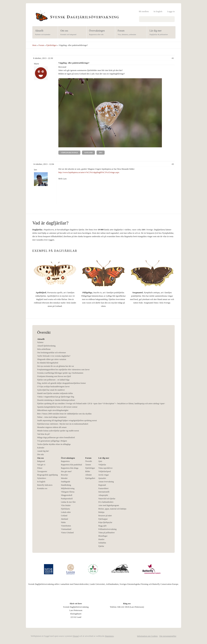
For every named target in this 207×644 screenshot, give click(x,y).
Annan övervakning (106, 482)
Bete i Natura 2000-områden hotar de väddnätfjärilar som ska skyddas (64, 414)
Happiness (109, 636)
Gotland (89, 153)
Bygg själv (103, 526)
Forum (130, 33)
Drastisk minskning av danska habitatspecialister (56, 400)
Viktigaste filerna (68, 492)
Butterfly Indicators (45, 485)
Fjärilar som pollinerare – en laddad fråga (53, 380)
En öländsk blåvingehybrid (48, 363)
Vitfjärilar (102, 465)
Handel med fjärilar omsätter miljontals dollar (55, 393)
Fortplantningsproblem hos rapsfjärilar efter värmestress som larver (63, 370)
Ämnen (88, 465)
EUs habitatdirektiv (106, 502)
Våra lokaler (66, 505)
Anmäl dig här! (43, 451)
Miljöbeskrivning (68, 488)
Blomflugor (103, 536)
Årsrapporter (42, 471)
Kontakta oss (42, 488)
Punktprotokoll (67, 499)
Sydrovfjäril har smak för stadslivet (51, 390)
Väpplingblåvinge (69, 153)
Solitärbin (102, 543)
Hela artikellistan (44, 349)
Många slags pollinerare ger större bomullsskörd (56, 437)
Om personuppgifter (168, 636)
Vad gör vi (41, 465)
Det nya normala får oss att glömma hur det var (56, 366)
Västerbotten (66, 526)
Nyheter (40, 342)
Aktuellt (44, 33)
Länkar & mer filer (68, 502)
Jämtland (64, 519)
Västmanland (66, 529)
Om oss (71, 33)
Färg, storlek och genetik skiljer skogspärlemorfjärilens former (62, 383)
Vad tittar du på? (44, 434)
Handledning (66, 485)
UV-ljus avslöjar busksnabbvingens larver (53, 387)
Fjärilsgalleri (90, 478)
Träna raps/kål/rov (105, 468)
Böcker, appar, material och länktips (112, 509)
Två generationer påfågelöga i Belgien (52, 441)
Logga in (171, 11)
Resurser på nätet (105, 516)
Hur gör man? (66, 471)
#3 (173, 164)
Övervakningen (100, 33)
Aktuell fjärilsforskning (46, 346)
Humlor (101, 539)
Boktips (101, 512)
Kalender (41, 448)
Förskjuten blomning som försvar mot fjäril (54, 376)
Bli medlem (144, 11)
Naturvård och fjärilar (107, 499)
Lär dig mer (160, 33)
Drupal (76, 636)
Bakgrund (41, 461)
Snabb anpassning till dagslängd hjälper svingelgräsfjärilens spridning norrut (67, 420)
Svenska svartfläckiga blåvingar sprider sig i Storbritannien (60, 373)
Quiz (100, 461)
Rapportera (65, 461)
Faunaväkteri (103, 488)
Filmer (40, 468)
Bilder (88, 471)
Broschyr (65, 475)
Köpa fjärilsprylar (105, 522)
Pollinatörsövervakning (107, 529)
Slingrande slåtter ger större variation (52, 359)
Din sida (40, 454)
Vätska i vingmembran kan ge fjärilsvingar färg (56, 397)
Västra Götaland (67, 533)
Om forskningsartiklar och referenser (52, 353)
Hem (34, 45)
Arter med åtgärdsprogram (109, 505)
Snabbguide (66, 482)
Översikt (89, 461)
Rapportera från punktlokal (71, 465)
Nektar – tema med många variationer (52, 417)
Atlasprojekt (103, 495)
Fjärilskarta (65, 509)
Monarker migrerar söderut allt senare (52, 427)
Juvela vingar (103, 475)
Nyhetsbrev (42, 478)
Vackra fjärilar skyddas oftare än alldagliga (54, 444)
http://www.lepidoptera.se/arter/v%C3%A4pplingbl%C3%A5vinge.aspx (89, 172)
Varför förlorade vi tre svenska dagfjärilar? (54, 356)
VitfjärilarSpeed (105, 471)
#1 (173, 58)
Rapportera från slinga (70, 468)
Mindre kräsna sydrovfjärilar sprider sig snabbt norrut (58, 431)
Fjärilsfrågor (52, 45)
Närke (63, 522)
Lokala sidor (66, 512)
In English (158, 11)
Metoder (64, 478)
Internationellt (104, 492)
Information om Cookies (147, 636)
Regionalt (102, 485)
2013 (101, 153)
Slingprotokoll (67, 495)
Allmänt (88, 475)
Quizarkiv (102, 478)
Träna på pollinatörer (106, 533)
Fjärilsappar (103, 519)
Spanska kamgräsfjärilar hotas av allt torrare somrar (57, 407)
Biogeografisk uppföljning (47, 475)
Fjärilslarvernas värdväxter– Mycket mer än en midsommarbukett (63, 424)
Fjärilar (101, 546)
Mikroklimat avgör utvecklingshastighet (53, 410)
